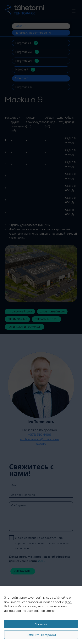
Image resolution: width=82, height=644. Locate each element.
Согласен (41, 624)
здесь (68, 602)
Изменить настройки (41, 635)
